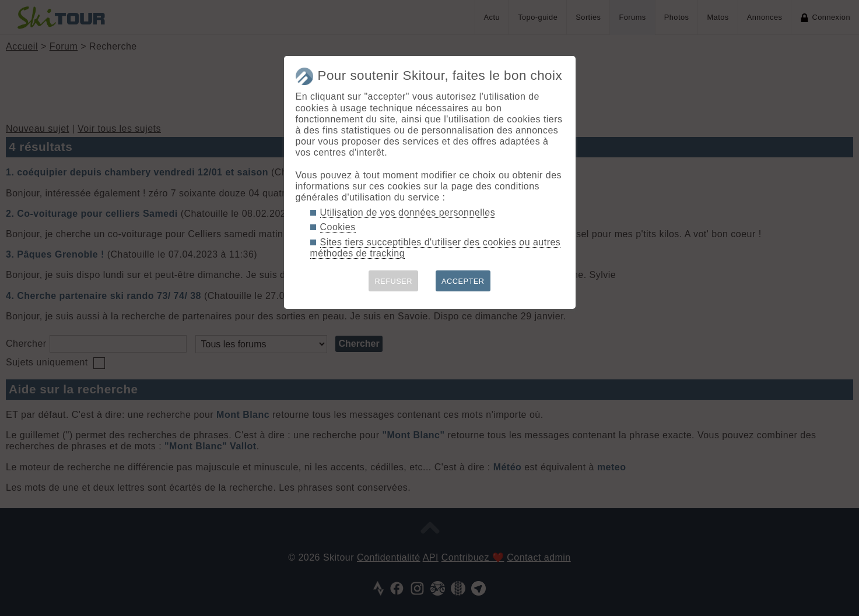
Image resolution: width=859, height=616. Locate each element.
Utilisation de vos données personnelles (408, 212)
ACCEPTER (463, 281)
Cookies (338, 227)
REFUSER (393, 281)
